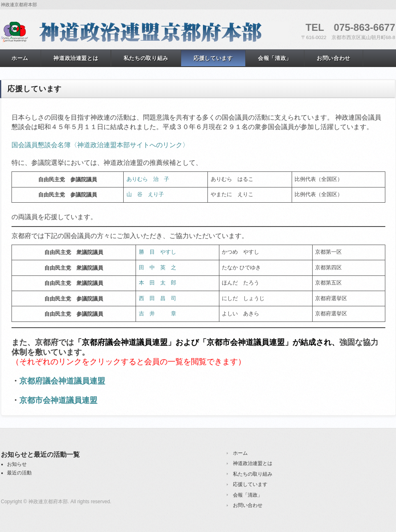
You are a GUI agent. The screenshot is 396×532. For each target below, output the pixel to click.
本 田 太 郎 (158, 283)
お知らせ (17, 464)
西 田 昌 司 (158, 298)
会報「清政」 (275, 58)
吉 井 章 (158, 313)
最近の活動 (19, 473)
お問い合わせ (334, 58)
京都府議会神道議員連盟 (62, 381)
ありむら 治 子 (148, 179)
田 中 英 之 (158, 267)
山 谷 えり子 (145, 194)
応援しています (213, 58)
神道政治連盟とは (76, 58)
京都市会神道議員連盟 (58, 400)
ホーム (240, 453)
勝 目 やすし (158, 252)
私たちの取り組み (146, 58)
